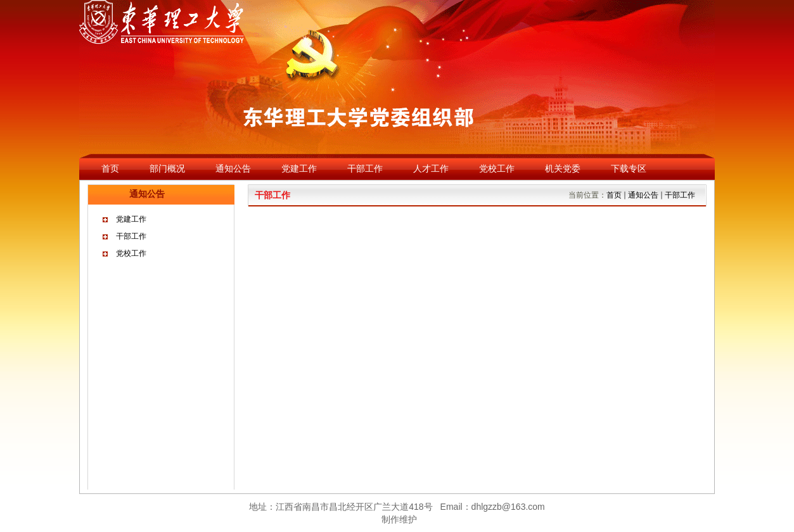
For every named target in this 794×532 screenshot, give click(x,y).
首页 (614, 195)
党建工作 (131, 219)
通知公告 (643, 195)
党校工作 (131, 253)
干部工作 (131, 236)
